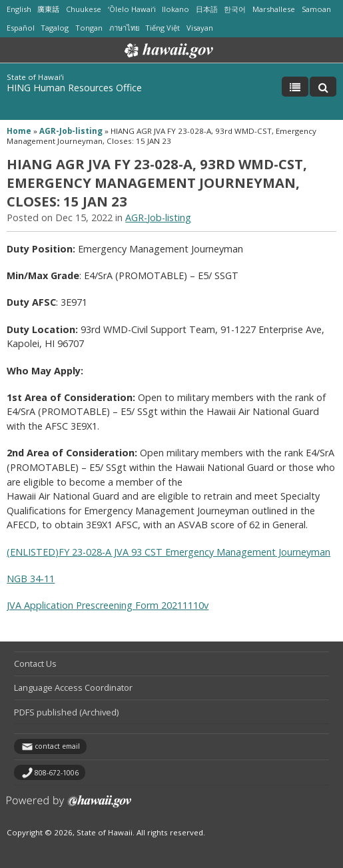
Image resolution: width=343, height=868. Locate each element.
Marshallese (274, 9)
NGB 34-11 (31, 579)
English (19, 9)
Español (21, 28)
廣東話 (48, 9)
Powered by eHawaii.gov (69, 806)
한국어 (235, 9)
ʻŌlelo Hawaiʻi (132, 9)
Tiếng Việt (163, 28)
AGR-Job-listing (71, 131)
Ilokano (175, 9)
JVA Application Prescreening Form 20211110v (108, 605)
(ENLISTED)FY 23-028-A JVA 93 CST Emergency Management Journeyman (169, 552)
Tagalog (55, 28)
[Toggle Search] (323, 87)
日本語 (207, 9)
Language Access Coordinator (73, 687)
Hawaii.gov (168, 51)
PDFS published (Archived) (66, 712)
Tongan (89, 28)
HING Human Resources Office (74, 88)
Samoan (316, 9)
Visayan (200, 28)
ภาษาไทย (124, 28)
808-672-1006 (57, 773)
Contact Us (35, 663)
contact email (57, 746)
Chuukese (84, 9)
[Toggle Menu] (295, 87)
